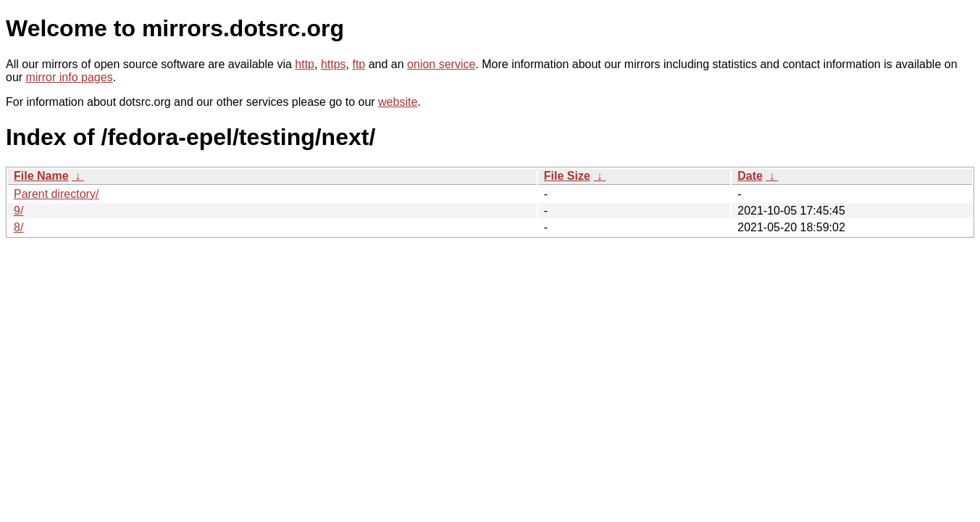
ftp (359, 64)
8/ (18, 227)
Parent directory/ (56, 194)
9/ (18, 211)
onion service (441, 64)
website (398, 102)
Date (750, 176)
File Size (567, 176)
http (305, 64)
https (334, 64)
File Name (41, 176)
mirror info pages (70, 77)
